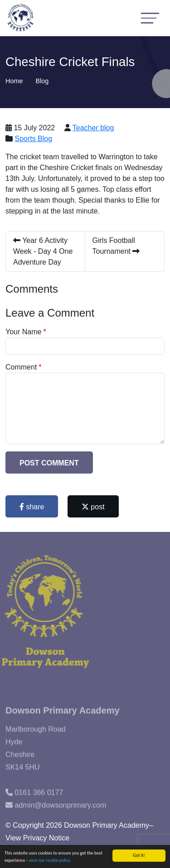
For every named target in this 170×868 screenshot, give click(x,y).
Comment (21, 367)
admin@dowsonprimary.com (60, 813)
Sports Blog (33, 139)
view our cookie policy (49, 861)
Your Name (23, 332)
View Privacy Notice (37, 838)
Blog (42, 81)
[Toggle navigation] (150, 18)
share (32, 507)
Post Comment (49, 463)
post (93, 507)
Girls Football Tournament (116, 246)
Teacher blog (93, 128)
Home (14, 81)
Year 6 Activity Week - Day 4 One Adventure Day (43, 251)
